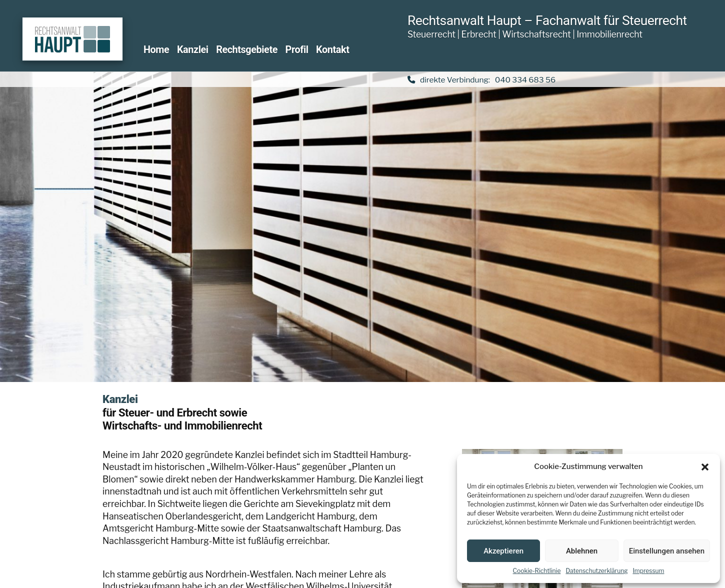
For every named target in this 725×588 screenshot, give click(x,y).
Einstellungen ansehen (667, 551)
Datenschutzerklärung (596, 571)
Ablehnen (582, 551)
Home (156, 50)
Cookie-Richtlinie (537, 571)
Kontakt (332, 50)
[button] (705, 467)
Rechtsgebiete (247, 50)
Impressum (648, 571)
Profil (297, 50)
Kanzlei (193, 50)
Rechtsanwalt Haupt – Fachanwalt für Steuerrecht (547, 20)
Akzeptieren (503, 551)
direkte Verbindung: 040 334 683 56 (481, 80)
